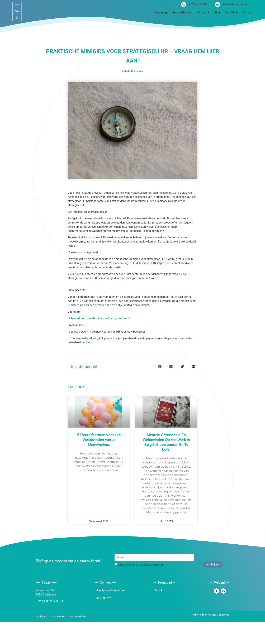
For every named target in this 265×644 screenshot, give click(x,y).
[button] (160, 367)
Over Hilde (231, 13)
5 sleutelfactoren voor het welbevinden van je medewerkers (99, 440)
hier (88, 342)
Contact (247, 13)
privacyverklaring (154, 565)
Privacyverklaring (78, 617)
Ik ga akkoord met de (141, 565)
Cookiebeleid (58, 617)
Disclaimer (41, 617)
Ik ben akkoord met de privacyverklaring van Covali (99, 318)
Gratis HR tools (182, 13)
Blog (217, 13)
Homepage (161, 13)
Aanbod (203, 13)
